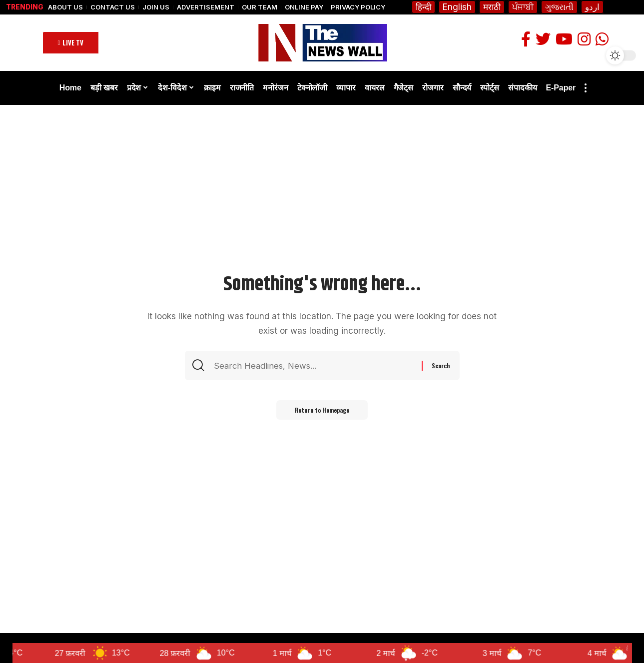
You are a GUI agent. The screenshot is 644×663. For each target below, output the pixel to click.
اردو (592, 7)
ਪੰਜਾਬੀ (523, 7)
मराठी (492, 7)
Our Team (260, 7)
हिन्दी (423, 7)
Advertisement (206, 7)
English (457, 7)
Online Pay (304, 7)
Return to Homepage (322, 410)
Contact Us (113, 7)
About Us (65, 7)
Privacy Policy (358, 7)
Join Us (156, 7)
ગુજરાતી (559, 7)
